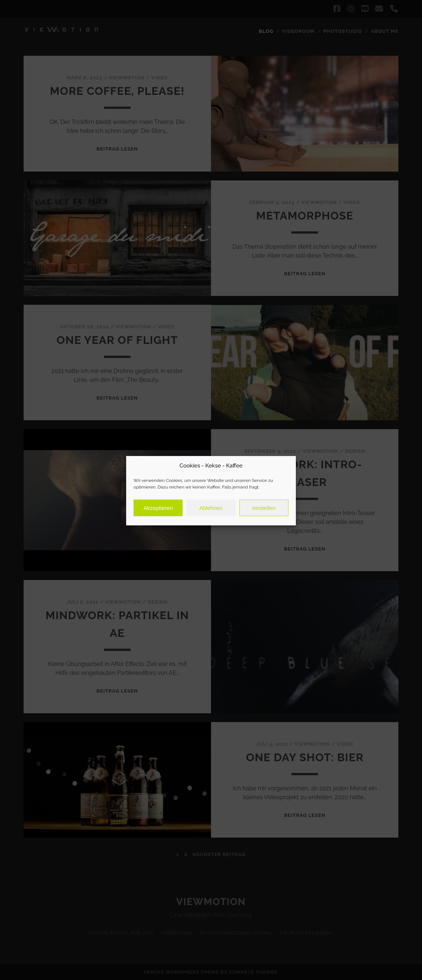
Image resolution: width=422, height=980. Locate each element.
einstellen (264, 516)
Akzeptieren (158, 516)
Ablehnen (211, 516)
